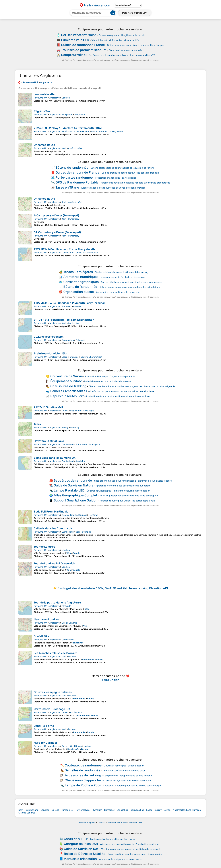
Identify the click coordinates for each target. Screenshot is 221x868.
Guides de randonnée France (83, 45)
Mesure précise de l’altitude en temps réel (123, 277)
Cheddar (77, 306)
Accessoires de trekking (83, 775)
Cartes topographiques (81, 282)
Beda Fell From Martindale (51, 512)
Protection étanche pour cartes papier (116, 178)
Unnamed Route (44, 145)
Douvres (72, 657)
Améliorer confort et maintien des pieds (124, 771)
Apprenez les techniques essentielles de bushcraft (123, 486)
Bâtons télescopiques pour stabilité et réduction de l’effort (122, 168)
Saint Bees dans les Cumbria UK (55, 458)
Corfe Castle (76, 712)
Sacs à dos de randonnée (73, 480)
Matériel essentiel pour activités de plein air (108, 381)
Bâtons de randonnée (72, 167)
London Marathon (46, 94)
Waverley (75, 428)
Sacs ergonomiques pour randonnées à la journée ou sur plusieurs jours (133, 481)
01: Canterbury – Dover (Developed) (57, 232)
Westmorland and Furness (74, 515)
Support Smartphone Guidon (76, 500)
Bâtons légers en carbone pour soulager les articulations (130, 287)
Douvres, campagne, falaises (53, 692)
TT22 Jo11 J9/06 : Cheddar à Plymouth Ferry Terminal (69, 303)
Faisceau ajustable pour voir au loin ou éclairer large (133, 786)
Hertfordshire (68, 131)
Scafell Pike (41, 636)
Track (37, 424)
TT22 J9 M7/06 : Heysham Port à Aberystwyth (64, 249)
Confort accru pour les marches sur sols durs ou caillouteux (122, 391)
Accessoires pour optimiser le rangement (118, 292)
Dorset (65, 411)
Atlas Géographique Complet (76, 495)
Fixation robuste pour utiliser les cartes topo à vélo (127, 501)
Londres (66, 98)
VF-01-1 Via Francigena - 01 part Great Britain (64, 320)
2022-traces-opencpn (49, 337)
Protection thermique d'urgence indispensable (110, 376)
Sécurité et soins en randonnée (125, 50)
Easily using (113, 588)
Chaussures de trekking (68, 386)
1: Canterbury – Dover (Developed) (56, 216)
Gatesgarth (94, 444)
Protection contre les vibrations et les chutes (111, 839)
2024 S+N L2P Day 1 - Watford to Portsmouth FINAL (68, 128)
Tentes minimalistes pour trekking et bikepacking (122, 272)
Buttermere (81, 444)
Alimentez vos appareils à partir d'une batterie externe (129, 844)
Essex (65, 357)
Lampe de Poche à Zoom (83, 785)
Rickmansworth (99, 131)
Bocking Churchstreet (91, 357)
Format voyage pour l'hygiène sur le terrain (122, 35)
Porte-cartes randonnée (74, 177)
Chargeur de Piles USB (81, 844)
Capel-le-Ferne (44, 726)
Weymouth (76, 411)
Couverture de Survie (67, 376)
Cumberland (68, 444)
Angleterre (55, 98)
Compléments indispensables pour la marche (128, 776)
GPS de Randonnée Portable (77, 182)
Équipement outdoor (66, 381)
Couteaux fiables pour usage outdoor (124, 766)
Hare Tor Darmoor (46, 743)
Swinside (86, 532)
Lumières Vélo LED (75, 40)
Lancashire (67, 253)
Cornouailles (68, 340)
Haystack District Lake (49, 441)
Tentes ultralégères (78, 272)
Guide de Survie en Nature (74, 485)
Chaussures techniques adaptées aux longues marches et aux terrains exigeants (132, 386)
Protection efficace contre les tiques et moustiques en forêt (118, 396)
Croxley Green (116, 131)
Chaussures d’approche (83, 780)
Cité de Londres (69, 623)
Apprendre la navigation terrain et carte (120, 859)
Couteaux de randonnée (83, 765)
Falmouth (80, 340)
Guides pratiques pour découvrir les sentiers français (136, 45)
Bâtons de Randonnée (80, 287)
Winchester (80, 115)
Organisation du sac (79, 292)
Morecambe (93, 253)
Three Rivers (83, 131)
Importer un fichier (135, 13)
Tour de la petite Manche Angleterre (57, 603)
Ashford (72, 148)
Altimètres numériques (81, 277)
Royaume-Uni (41, 98)
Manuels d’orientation (80, 859)
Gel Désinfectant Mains (79, 35)
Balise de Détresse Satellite (85, 854)
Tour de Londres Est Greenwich (54, 564)
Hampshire (67, 115)
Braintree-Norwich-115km (51, 354)
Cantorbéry (74, 219)
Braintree (74, 357)
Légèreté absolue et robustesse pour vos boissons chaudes (113, 188)
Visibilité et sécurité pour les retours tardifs (115, 40)
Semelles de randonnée (83, 770)
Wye (80, 148)
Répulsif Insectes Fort (67, 396)
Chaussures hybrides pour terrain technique (127, 781)
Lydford (88, 746)
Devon (65, 746)
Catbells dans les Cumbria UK (53, 528)
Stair (78, 532)
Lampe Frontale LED (69, 490)
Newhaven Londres (46, 619)
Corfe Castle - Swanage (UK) (53, 709)
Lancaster (80, 253)
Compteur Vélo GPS (76, 55)
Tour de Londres (44, 547)
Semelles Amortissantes (69, 391)
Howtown (94, 515)
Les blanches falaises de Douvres (56, 653)
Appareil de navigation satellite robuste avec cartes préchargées (135, 183)
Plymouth (66, 606)
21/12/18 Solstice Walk (49, 407)
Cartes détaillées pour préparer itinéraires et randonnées (132, 282)
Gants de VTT (74, 839)
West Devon (76, 746)
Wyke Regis (88, 411)
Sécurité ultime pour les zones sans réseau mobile (135, 854)
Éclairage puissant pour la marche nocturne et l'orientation (119, 491)
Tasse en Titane (67, 187)
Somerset (66, 306)
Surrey (65, 428)
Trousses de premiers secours (84, 50)
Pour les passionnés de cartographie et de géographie (129, 496)
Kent (64, 148)
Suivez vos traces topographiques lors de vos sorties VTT (124, 55)
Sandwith (80, 461)
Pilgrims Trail (43, 111)
